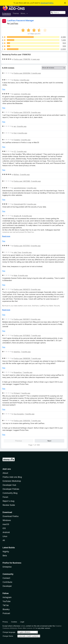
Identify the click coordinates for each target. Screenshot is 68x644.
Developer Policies (11, 489)
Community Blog (10, 493)
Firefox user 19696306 (22, 358)
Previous (19, 441)
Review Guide (9, 505)
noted (23, 626)
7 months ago (36, 335)
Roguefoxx (18, 372)
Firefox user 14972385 (22, 181)
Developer (7, 586)
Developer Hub (9, 485)
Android (6, 532)
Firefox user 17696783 (22, 59)
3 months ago (26, 94)
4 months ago (22, 126)
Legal (22, 622)
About (5, 473)
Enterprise (7, 567)
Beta (5, 556)
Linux (5, 536)
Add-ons (7, 469)
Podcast (6, 613)
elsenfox (17, 352)
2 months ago (36, 73)
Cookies (14, 622)
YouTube (7, 601)
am (15, 126)
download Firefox (47, 3)
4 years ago (35, 59)
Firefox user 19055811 (22, 319)
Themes (16, 13)
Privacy (5, 622)
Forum (5, 497)
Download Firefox (11, 516)
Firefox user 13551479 (22, 112)
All (4, 540)
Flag (4, 89)
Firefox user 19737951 (22, 246)
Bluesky (6, 609)
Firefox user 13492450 (22, 421)
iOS (4, 528)
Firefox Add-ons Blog (12, 477)
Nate (15, 275)
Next (49, 441)
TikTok (6, 605)
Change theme (8, 636)
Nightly (6, 552)
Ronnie (16, 80)
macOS (6, 524)
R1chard (17, 393)
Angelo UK (18, 216)
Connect (6, 578)
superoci (17, 94)
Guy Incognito (19, 414)
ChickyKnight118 (20, 204)
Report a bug (8, 501)
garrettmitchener (20, 188)
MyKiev (16, 174)
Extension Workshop (12, 481)
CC (15, 151)
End (15, 133)
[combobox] (58, 12)
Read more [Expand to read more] (6, 236)
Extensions (7, 13)
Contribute (7, 582)
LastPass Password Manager (21, 21)
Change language (9, 632)
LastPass (14, 23)
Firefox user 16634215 (22, 289)
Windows (7, 520)
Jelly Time (17, 252)
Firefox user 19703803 (22, 335)
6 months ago (27, 216)
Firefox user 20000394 (22, 73)
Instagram (7, 597)
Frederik (17, 140)
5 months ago (26, 140)
